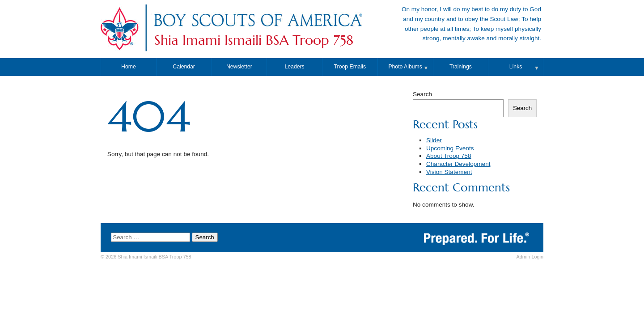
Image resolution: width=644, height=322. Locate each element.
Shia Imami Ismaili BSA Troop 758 (254, 40)
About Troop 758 (449, 156)
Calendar (184, 67)
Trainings (461, 67)
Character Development (458, 164)
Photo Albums (405, 67)
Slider (434, 140)
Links (516, 67)
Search (422, 94)
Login (530, 257)
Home (129, 67)
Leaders (295, 67)
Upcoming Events (450, 148)
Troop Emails (350, 67)
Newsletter (239, 67)
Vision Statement (449, 172)
